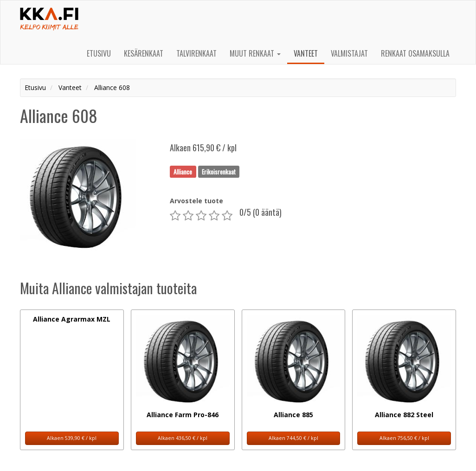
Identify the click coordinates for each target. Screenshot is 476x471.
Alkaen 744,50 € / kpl (293, 438)
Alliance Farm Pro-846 (183, 415)
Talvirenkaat (196, 53)
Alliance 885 (293, 415)
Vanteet (306, 53)
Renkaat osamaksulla (415, 53)
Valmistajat (349, 53)
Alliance (183, 171)
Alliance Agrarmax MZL (72, 319)
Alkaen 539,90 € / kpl (72, 438)
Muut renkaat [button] (255, 53)
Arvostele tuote (196, 201)
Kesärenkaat (144, 53)
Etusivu (99, 53)
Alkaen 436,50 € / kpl (183, 438)
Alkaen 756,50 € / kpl (404, 438)
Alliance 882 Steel (404, 415)
